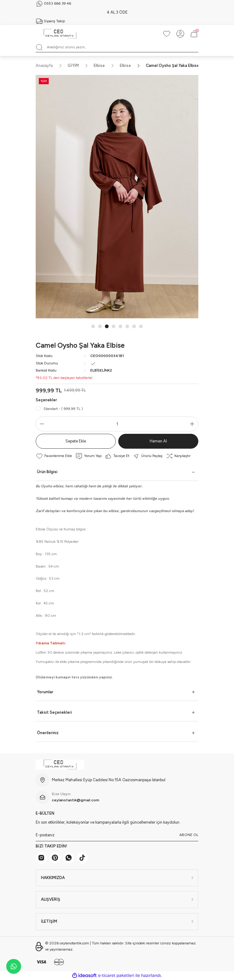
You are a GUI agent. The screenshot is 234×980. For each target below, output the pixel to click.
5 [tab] (120, 326)
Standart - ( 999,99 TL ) (63, 409)
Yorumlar (45, 692)
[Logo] (60, 34)
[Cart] (194, 34)
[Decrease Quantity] (41, 424)
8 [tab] (141, 326)
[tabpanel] (117, 197)
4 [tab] (114, 326)
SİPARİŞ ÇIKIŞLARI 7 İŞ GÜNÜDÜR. (117, 12)
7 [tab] (134, 326)
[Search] (117, 47)
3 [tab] (107, 326)
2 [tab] (100, 326)
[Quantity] (117, 424)
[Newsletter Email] (117, 835)
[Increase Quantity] (193, 424)
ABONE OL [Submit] (189, 835)
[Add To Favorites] (54, 456)
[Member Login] (180, 34)
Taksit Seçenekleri (54, 712)
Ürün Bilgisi (47, 472)
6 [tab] (127, 326)
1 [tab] (93, 326)
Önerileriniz (48, 733)
